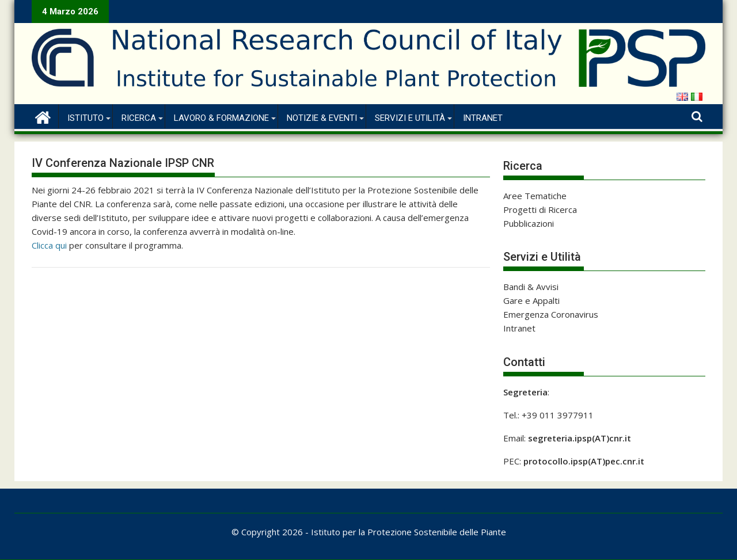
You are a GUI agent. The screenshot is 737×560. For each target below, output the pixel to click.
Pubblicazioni (529, 223)
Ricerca (139, 118)
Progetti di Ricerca (540, 209)
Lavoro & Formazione (221, 118)
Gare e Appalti (531, 300)
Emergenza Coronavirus (551, 314)
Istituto (86, 118)
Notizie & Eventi (322, 118)
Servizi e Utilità (410, 118)
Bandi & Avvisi (531, 287)
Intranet (483, 118)
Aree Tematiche (535, 196)
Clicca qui (49, 245)
